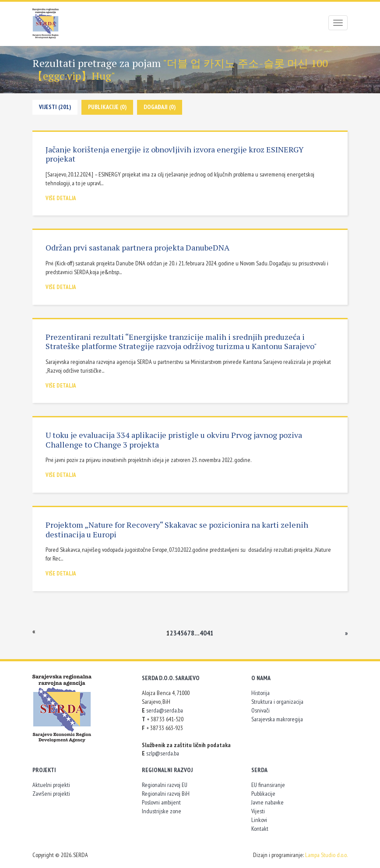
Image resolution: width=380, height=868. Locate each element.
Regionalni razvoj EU (165, 785)
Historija (260, 693)
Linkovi (259, 820)
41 (210, 633)
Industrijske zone (162, 811)
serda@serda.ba (165, 710)
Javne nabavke (267, 802)
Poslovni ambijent (161, 802)
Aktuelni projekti (51, 785)
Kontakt (260, 829)
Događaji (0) (160, 107)
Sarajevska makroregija (277, 719)
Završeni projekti (51, 794)
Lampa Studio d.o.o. (326, 855)
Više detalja (61, 198)
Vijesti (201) (55, 107)
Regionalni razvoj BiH (166, 794)
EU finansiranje (268, 785)
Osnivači (260, 710)
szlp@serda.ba (163, 753)
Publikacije (263, 794)
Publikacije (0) (107, 107)
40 (203, 633)
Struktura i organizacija (277, 702)
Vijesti (258, 811)
